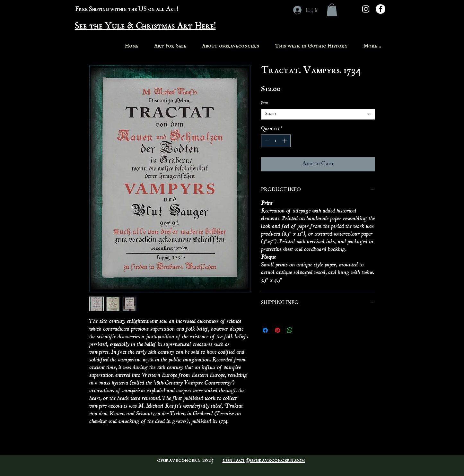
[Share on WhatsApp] (290, 330)
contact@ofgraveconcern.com (264, 461)
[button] (332, 10)
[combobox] (318, 114)
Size (264, 104)
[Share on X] (302, 330)
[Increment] (285, 141)
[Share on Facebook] (265, 330)
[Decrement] (266, 141)
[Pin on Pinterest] (277, 330)
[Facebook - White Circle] (381, 9)
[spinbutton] (276, 141)
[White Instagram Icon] (366, 9)
